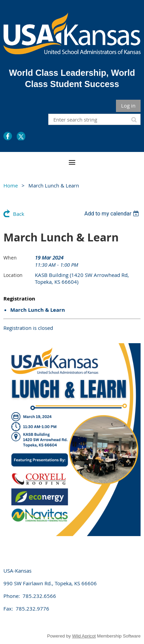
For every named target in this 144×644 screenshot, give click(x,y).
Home (11, 185)
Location (13, 275)
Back (19, 214)
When (10, 258)
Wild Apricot (84, 636)
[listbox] (112, 214)
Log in (128, 106)
